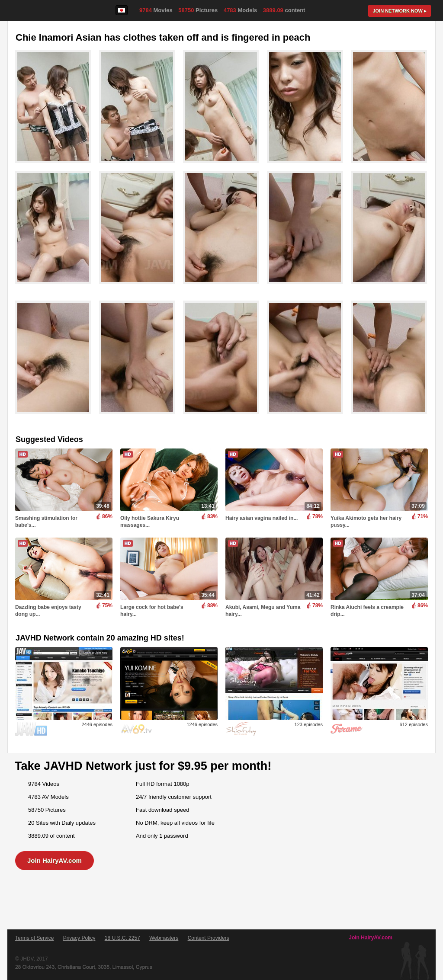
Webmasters (164, 938)
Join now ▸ (400, 11)
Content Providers (209, 938)
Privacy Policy (79, 938)
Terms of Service (34, 938)
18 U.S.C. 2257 (122, 938)
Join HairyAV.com (55, 860)
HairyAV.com (38, 11)
